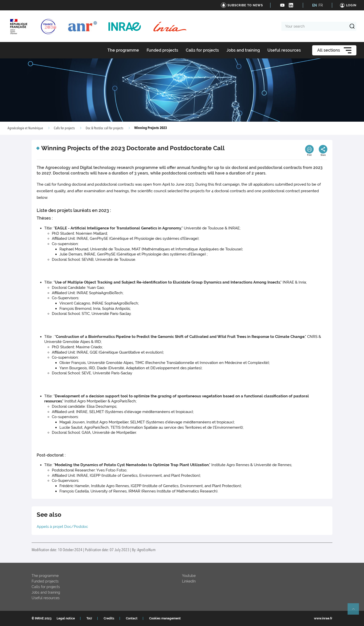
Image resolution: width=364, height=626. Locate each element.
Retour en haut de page (355, 611)
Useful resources (46, 598)
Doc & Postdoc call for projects (105, 128)
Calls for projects (64, 128)
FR (321, 5)
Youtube (189, 576)
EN (315, 5)
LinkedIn (189, 581)
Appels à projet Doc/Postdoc (62, 527)
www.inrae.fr (323, 618)
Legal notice (66, 618)
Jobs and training (46, 592)
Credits (109, 618)
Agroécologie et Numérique (25, 128)
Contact (132, 618)
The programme (45, 576)
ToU (89, 618)
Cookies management (165, 618)
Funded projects (45, 581)
